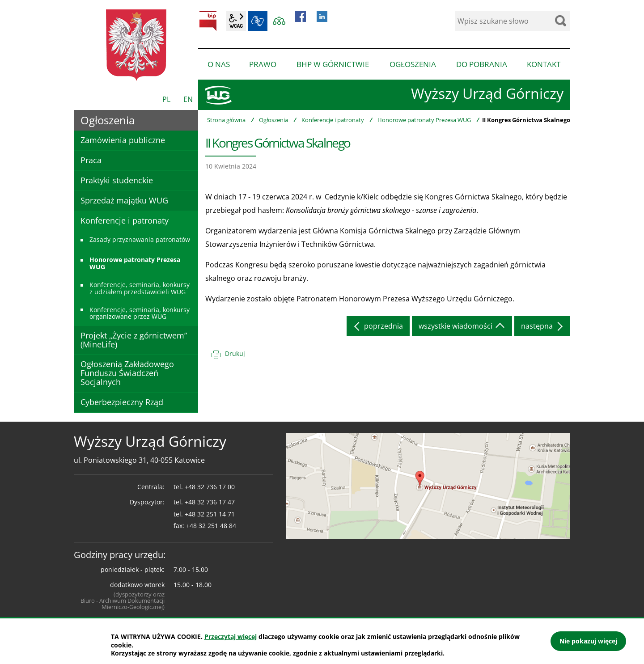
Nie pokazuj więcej (588, 641)
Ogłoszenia (273, 120)
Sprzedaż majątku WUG (124, 200)
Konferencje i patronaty (333, 120)
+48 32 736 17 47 (210, 502)
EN (188, 99)
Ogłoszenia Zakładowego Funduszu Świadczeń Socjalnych (127, 373)
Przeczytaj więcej (231, 637)
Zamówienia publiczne (123, 140)
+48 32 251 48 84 (211, 526)
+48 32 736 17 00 (210, 487)
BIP (208, 21)
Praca (91, 160)
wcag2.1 (236, 21)
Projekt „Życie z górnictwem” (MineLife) (134, 340)
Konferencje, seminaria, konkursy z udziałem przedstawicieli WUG (140, 288)
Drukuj (235, 353)
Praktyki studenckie (117, 180)
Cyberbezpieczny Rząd (122, 402)
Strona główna (226, 120)
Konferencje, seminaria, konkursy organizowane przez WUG (140, 313)
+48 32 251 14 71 (210, 514)
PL (166, 99)
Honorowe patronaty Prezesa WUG (424, 120)
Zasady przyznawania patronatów (140, 239)
